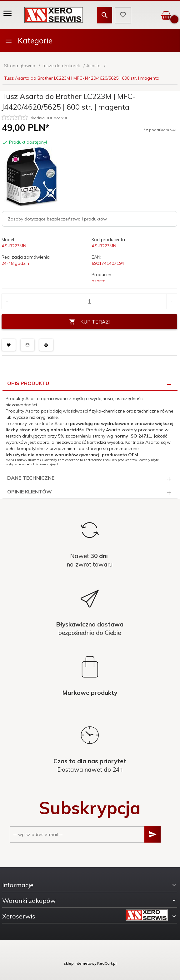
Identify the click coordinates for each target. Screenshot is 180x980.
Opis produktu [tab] (28, 383)
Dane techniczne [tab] (31, 478)
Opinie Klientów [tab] (30, 492)
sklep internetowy (80, 963)
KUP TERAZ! (89, 322)
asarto (99, 281)
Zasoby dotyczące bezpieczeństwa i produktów (57, 219)
